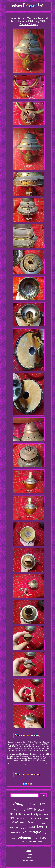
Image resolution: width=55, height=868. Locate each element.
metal (46, 815)
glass (32, 804)
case (40, 841)
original (38, 814)
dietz (44, 823)
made (38, 823)
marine (13, 839)
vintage (19, 804)
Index (29, 851)
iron (45, 833)
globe (43, 838)
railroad (32, 841)
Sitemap (29, 854)
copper (30, 818)
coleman (24, 837)
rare (15, 822)
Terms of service (29, 864)
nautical (19, 833)
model (28, 814)
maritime (17, 842)
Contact (29, 857)
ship (12, 818)
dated (16, 810)
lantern (38, 827)
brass (14, 827)
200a (41, 810)
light (41, 804)
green (23, 810)
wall (46, 818)
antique (35, 832)
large (24, 841)
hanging (20, 818)
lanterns (24, 828)
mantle (39, 818)
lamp (32, 809)
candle (36, 839)
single (23, 822)
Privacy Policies (29, 861)
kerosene (15, 814)
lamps (31, 822)
